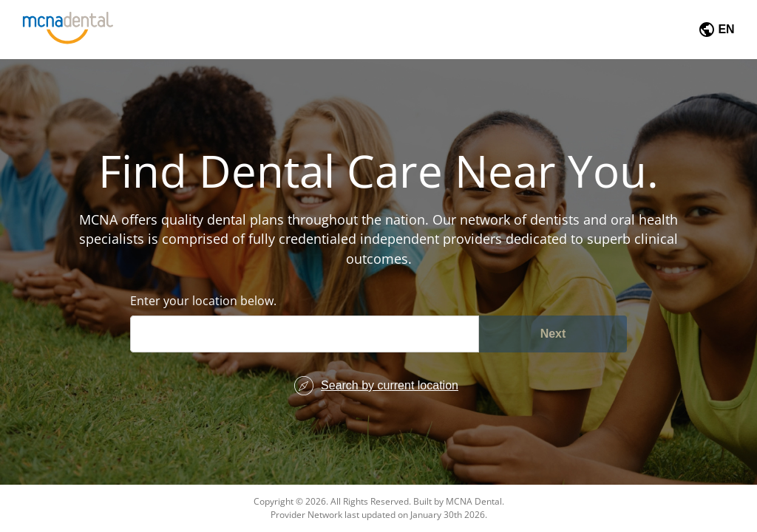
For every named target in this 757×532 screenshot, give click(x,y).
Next (553, 334)
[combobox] (149, 333)
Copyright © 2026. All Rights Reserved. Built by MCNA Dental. (379, 502)
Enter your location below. (203, 301)
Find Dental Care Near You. (378, 171)
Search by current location (390, 385)
